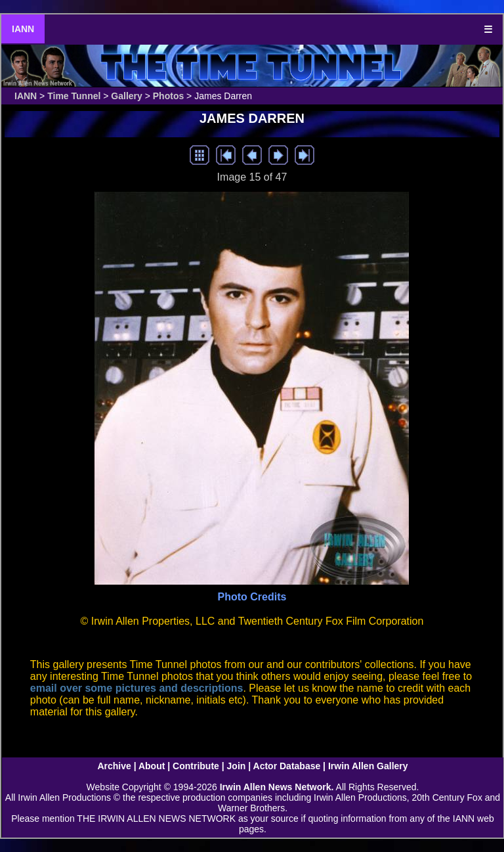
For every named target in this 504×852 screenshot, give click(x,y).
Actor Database (287, 766)
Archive (114, 766)
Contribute (196, 766)
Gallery (126, 96)
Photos (168, 96)
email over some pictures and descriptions (137, 688)
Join (237, 766)
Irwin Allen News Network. (277, 787)
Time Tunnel (74, 96)
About (152, 766)
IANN (23, 29)
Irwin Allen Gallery (368, 766)
